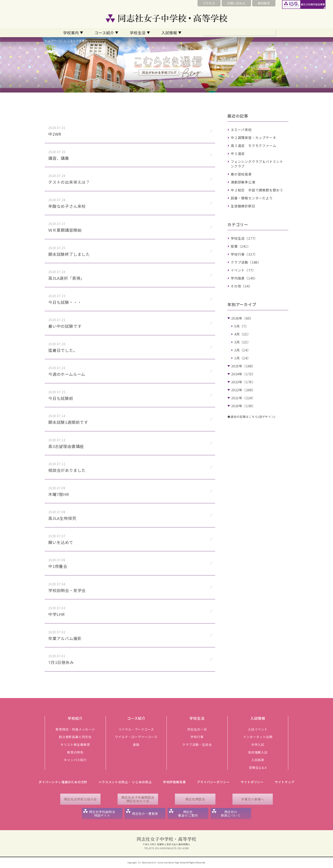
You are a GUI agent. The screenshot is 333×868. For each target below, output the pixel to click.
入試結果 (258, 760)
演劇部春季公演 (243, 182)
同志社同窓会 (195, 799)
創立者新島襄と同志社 (75, 737)
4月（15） (242, 334)
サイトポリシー (252, 782)
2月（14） (242, 350)
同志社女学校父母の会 (80, 799)
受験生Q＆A (258, 768)
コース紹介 (104, 33)
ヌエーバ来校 (241, 130)
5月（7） (241, 326)
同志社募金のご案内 (188, 814)
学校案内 (71, 33)
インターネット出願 (258, 737)
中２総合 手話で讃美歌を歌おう (257, 190)
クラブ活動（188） (246, 262)
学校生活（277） (244, 238)
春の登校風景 (241, 174)
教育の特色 (75, 752)
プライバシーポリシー (213, 782)
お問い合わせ (236, 3)
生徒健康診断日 (243, 206)
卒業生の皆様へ (253, 799)
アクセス (209, 3)
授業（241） (241, 246)
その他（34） (241, 286)
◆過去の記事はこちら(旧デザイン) (251, 417)
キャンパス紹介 (75, 760)
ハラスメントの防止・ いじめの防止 (125, 782)
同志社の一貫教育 (145, 814)
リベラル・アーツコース (136, 729)
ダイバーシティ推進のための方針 (63, 782)
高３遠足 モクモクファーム (253, 146)
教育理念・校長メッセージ (75, 729)
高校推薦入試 (258, 752)
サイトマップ (285, 782)
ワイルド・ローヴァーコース (136, 737)
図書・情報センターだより (252, 198)
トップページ (53, 41)
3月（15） (242, 342)
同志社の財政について (231, 814)
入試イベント (258, 729)
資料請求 (264, 3)
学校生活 (138, 33)
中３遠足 (238, 153)
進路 (136, 745)
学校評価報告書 (174, 782)
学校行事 (197, 737)
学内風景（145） (244, 278)
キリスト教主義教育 (75, 745)
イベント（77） (243, 270)
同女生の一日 (197, 729)
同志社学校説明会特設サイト (102, 814)
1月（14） (242, 358)
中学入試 (258, 745)
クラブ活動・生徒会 (197, 745)
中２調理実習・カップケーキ (253, 138)
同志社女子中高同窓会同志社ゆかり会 (138, 799)
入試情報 (169, 33)
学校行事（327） (244, 254)
